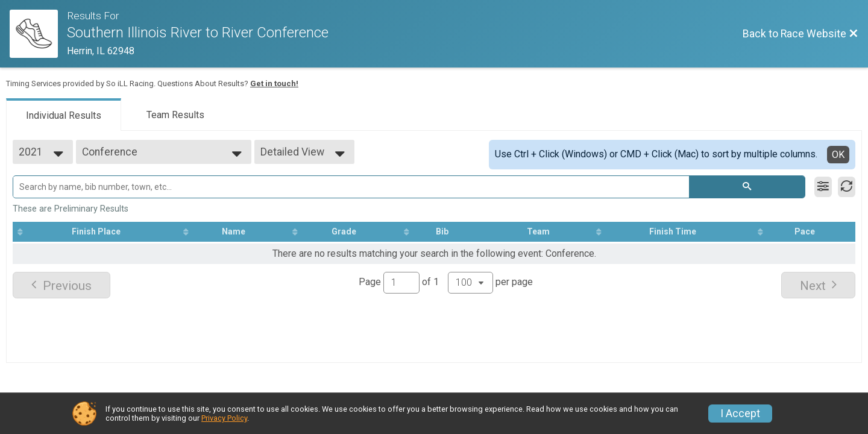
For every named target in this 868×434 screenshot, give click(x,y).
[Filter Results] (823, 187)
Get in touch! (274, 83)
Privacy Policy (224, 418)
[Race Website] (38, 34)
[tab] (64, 115)
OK (838, 155)
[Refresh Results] (847, 187)
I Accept (740, 414)
